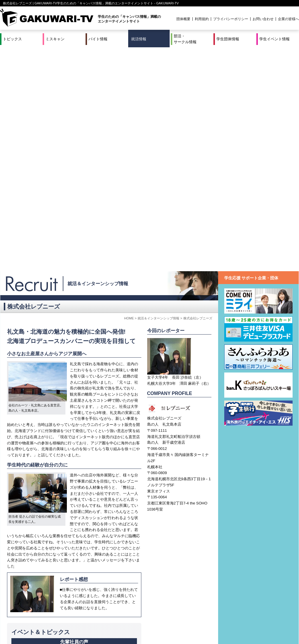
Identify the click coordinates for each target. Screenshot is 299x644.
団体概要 (183, 19)
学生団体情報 (228, 39)
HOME (129, 94)
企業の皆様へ (288, 19)
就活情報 (139, 39)
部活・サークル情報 (185, 39)
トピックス (12, 39)
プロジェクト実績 (110, 627)
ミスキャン (55, 39)
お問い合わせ (263, 19)
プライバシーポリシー (231, 19)
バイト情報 (98, 39)
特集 (110, 620)
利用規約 (202, 19)
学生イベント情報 (274, 39)
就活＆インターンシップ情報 (98, 60)
